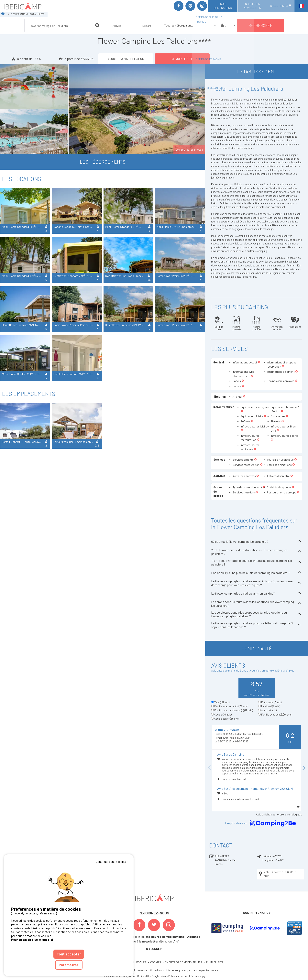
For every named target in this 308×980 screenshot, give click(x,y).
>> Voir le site (182, 58)
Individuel (271, 706)
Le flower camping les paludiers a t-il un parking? (257, 593)
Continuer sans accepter (112, 862)
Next (304, 768)
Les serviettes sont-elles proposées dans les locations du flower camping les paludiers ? (257, 614)
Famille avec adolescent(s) (234, 710)
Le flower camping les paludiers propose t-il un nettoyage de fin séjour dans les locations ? (257, 625)
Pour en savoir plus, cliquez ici (32, 940)
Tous (222, 702)
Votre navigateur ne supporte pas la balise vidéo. (69, 883)
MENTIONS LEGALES (134, 962)
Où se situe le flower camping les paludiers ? (257, 541)
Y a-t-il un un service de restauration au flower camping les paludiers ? (257, 552)
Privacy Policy (167, 976)
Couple (223, 715)
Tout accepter (69, 954)
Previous (209, 768)
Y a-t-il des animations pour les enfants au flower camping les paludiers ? (257, 562)
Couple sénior (227, 719)
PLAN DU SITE (215, 962)
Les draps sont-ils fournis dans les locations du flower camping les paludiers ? (257, 604)
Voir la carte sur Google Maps (277, 874)
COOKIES (156, 962)
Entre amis (271, 702)
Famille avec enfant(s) (231, 706)
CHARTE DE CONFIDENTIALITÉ (184, 962)
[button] (259, 362)
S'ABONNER (154, 949)
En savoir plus (286, 670)
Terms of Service (190, 976)
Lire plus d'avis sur (261, 823)
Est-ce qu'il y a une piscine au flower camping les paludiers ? (257, 573)
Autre (269, 710)
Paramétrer (69, 965)
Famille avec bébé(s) (277, 715)
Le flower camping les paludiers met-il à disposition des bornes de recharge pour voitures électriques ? (257, 583)
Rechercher (260, 25)
